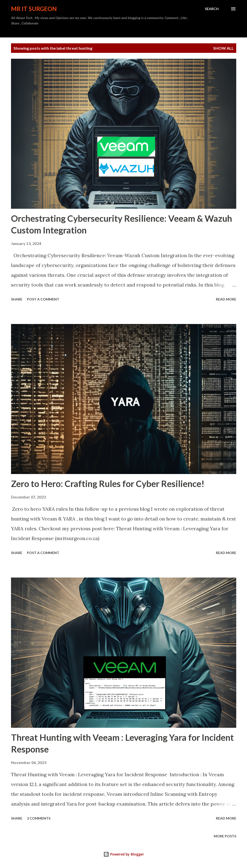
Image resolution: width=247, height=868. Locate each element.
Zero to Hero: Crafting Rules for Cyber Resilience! (108, 484)
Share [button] (17, 299)
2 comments (39, 818)
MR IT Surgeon (34, 9)
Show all (223, 48)
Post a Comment (43, 299)
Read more (226, 299)
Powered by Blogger (124, 854)
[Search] (212, 9)
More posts (225, 836)
